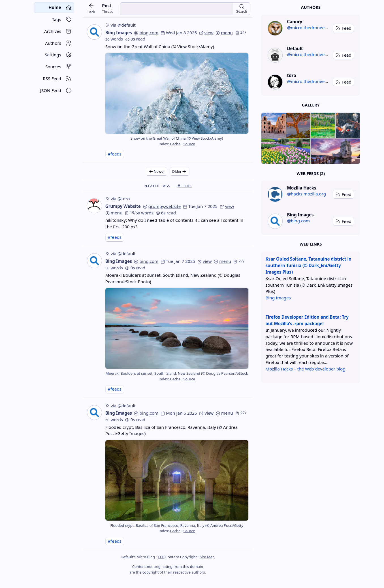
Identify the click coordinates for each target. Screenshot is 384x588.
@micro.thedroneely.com (312, 27)
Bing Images (119, 33)
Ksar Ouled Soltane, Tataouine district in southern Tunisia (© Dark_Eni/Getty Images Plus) (308, 265)
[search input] (176, 9)
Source (189, 144)
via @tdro (118, 199)
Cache (175, 144)
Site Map (207, 557)
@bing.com (298, 221)
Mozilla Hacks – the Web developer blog (305, 369)
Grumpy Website (123, 206)
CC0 (161, 557)
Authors (311, 7)
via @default (120, 25)
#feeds (115, 154)
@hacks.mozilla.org (306, 194)
